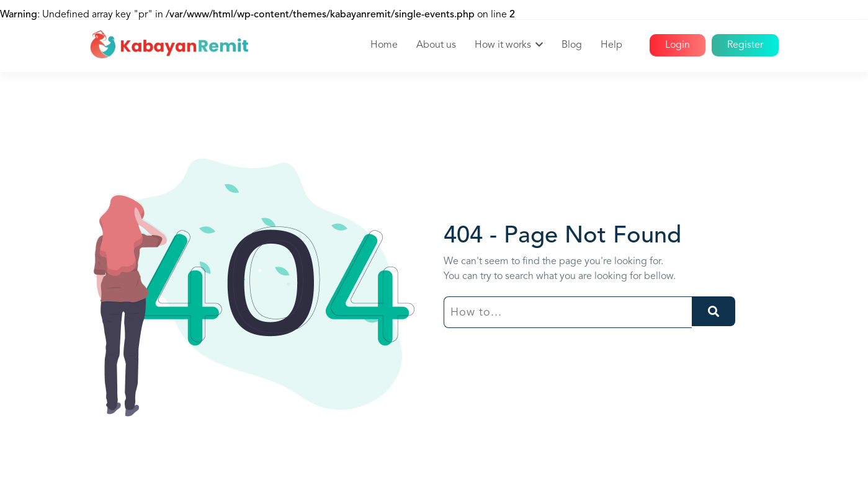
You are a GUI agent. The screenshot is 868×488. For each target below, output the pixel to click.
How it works (503, 45)
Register (745, 45)
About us (436, 45)
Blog (572, 45)
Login (678, 45)
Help (611, 45)
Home (384, 45)
